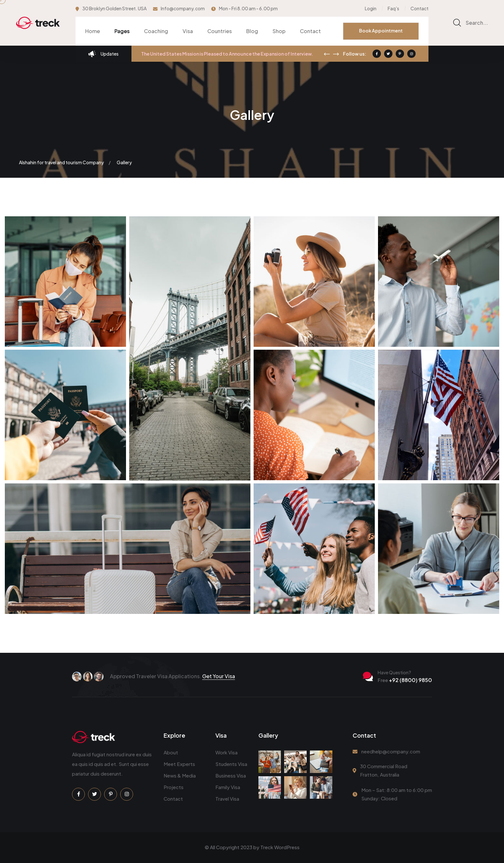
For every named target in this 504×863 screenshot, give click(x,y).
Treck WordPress (280, 847)
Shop (279, 31)
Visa (188, 31)
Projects (174, 787)
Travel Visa (227, 799)
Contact (419, 8)
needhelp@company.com (391, 751)
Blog (252, 31)
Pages (122, 31)
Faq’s (393, 8)
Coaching (156, 31)
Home (93, 31)
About (171, 752)
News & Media (180, 775)
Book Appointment (381, 31)
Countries (220, 31)
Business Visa (231, 775)
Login (371, 8)
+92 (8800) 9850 (405, 680)
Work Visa (226, 752)
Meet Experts (179, 764)
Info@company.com (183, 8)
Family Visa (228, 787)
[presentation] (327, 54)
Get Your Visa (219, 676)
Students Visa (231, 764)
